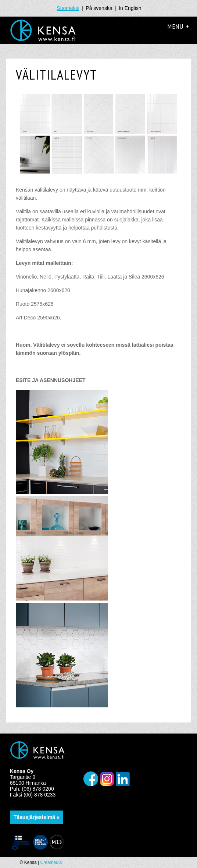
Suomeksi (68, 8)
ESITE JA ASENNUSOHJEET (51, 380)
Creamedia (51, 862)
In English (130, 8)
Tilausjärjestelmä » (37, 817)
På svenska (99, 8)
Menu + (179, 26)
